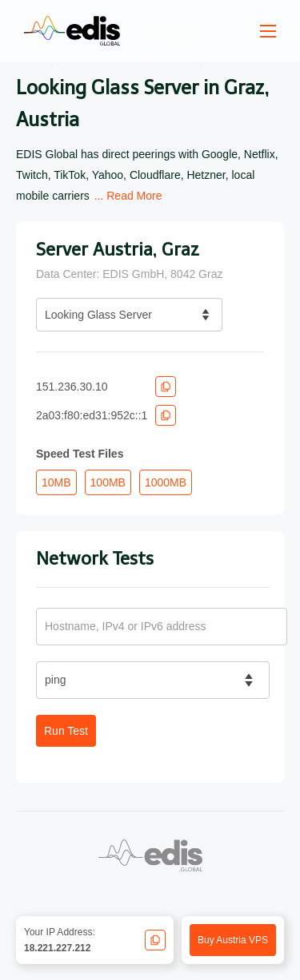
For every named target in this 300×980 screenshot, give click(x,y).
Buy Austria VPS (233, 940)
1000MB (166, 482)
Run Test (66, 731)
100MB (108, 482)
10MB (56, 482)
